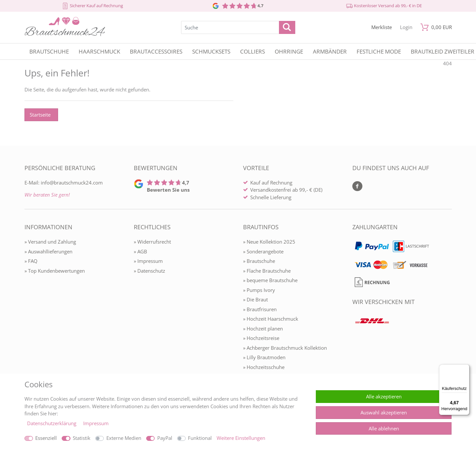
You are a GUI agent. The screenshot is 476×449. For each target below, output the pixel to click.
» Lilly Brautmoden (264, 357)
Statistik (82, 438)
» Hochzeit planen (263, 329)
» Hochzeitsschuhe (264, 367)
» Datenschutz (149, 271)
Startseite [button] (40, 115)
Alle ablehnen (384, 428)
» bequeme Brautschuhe (270, 280)
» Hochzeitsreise (261, 338)
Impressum (96, 423)
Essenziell (46, 438)
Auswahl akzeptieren (384, 412)
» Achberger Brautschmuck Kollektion (285, 348)
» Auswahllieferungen (48, 251)
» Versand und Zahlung (50, 242)
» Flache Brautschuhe (267, 271)
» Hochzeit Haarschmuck (271, 319)
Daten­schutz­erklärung (52, 423)
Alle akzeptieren (384, 396)
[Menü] (466, 368)
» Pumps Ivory (259, 290)
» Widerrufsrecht (152, 242)
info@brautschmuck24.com (72, 183)
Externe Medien (124, 438)
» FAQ (31, 261)
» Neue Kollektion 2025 (269, 242)
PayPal (165, 438)
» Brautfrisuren (260, 309)
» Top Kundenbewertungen (55, 271)
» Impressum (148, 261)
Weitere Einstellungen (241, 438)
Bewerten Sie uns (168, 190)
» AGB (140, 251)
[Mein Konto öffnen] (406, 27)
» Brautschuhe (259, 261)
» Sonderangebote (263, 251)
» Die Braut (255, 299)
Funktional (200, 438)
